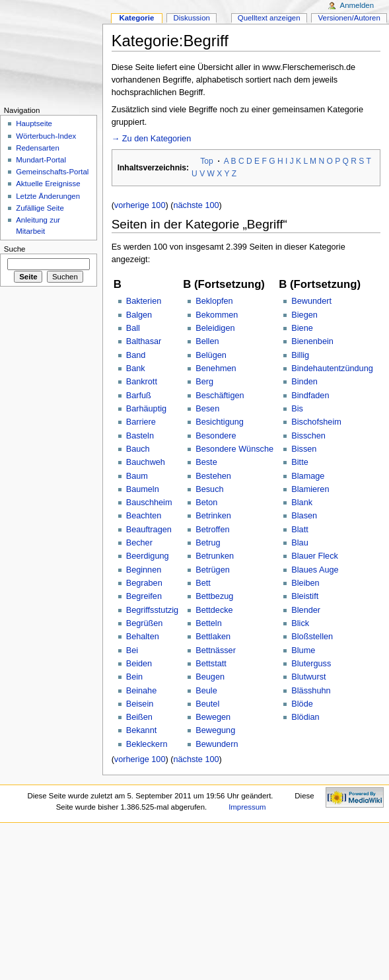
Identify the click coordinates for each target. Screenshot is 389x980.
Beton (206, 503)
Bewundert (311, 301)
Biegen (304, 315)
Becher (139, 543)
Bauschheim (149, 503)
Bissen (304, 449)
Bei (132, 650)
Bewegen (213, 717)
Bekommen (217, 315)
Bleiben (305, 583)
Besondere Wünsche (234, 449)
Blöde (302, 704)
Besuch (209, 489)
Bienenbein (312, 341)
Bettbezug (214, 596)
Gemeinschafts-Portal (52, 172)
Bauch (138, 449)
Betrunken (215, 556)
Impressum (247, 807)
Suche (15, 249)
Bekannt (142, 730)
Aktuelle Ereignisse (48, 184)
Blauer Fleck (315, 556)
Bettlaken (213, 637)
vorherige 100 (140, 205)
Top (206, 161)
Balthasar (144, 341)
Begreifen (144, 596)
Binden (304, 382)
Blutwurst (308, 677)
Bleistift (305, 596)
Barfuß (139, 396)
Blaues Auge (315, 570)
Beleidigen (215, 328)
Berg (204, 382)
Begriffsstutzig (152, 610)
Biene (302, 328)
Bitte (300, 462)
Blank (302, 503)
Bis (297, 409)
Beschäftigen (220, 396)
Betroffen (212, 530)
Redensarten (38, 148)
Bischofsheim (316, 422)
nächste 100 (196, 205)
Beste (206, 462)
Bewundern (217, 744)
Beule (206, 691)
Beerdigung (148, 556)
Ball (133, 328)
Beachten (144, 516)
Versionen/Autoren (349, 18)
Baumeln (143, 489)
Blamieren (310, 489)
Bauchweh (146, 462)
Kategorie (136, 18)
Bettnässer (216, 650)
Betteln (209, 623)
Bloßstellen (312, 637)
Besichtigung (220, 422)
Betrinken (213, 516)
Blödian (305, 717)
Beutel (207, 704)
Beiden (139, 664)
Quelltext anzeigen (269, 18)
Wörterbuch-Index (46, 136)
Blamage (308, 476)
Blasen (304, 516)
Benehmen (216, 368)
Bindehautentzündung (332, 368)
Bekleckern (147, 744)
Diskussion (192, 18)
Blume (303, 650)
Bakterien (144, 301)
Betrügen (213, 570)
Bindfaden (310, 396)
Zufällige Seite (40, 208)
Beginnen (144, 570)
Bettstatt (211, 664)
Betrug (208, 543)
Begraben (144, 583)
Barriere (141, 422)
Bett (203, 583)
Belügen (211, 355)
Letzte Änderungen (48, 196)
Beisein (140, 704)
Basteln (140, 436)
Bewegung (215, 730)
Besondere (216, 436)
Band (136, 355)
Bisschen (308, 436)
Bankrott (142, 382)
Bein (134, 677)
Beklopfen (214, 301)
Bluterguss (311, 664)
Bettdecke (214, 610)
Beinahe (142, 691)
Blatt (300, 530)
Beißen (139, 717)
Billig (300, 355)
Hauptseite (34, 123)
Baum (137, 476)
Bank (136, 368)
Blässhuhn (311, 691)
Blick (300, 623)
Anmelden (357, 5)
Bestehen (213, 476)
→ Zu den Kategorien (152, 139)
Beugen (210, 677)
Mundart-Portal (41, 160)
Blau (300, 543)
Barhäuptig (146, 409)
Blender (306, 610)
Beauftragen (149, 530)
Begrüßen (145, 623)
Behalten (143, 637)
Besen (207, 409)
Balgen (139, 315)
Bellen (207, 341)
